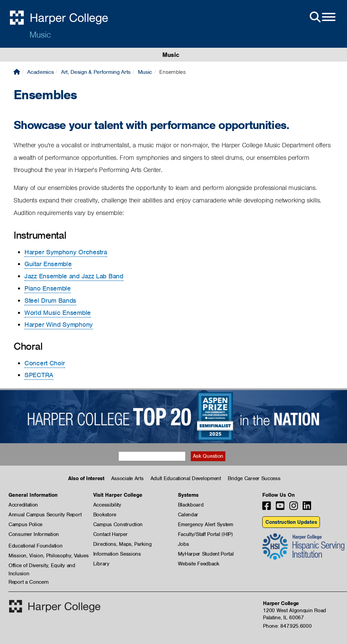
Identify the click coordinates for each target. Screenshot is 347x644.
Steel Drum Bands (50, 300)
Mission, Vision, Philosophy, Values (49, 556)
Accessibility (107, 505)
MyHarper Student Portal (206, 554)
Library (101, 564)
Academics (40, 72)
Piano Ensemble (48, 288)
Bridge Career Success (254, 478)
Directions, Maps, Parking (123, 544)
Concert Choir (45, 363)
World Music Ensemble (58, 313)
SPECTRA (39, 375)
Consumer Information (34, 534)
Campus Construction (118, 524)
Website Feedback (199, 564)
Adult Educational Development (186, 478)
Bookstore (105, 515)
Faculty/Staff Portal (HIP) (205, 534)
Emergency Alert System (206, 524)
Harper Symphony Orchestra (66, 252)
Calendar (188, 515)
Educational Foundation (35, 546)
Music (40, 35)
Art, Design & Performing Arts (96, 72)
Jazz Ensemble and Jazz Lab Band (74, 276)
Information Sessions (117, 554)
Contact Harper (110, 534)
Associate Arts (127, 478)
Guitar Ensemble (48, 264)
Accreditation (23, 505)
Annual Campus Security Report (45, 515)
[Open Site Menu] (322, 17)
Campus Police (25, 524)
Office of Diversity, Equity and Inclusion (42, 566)
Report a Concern (29, 582)
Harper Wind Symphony (59, 325)
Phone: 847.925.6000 (287, 626)
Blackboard (191, 505)
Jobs (183, 544)
